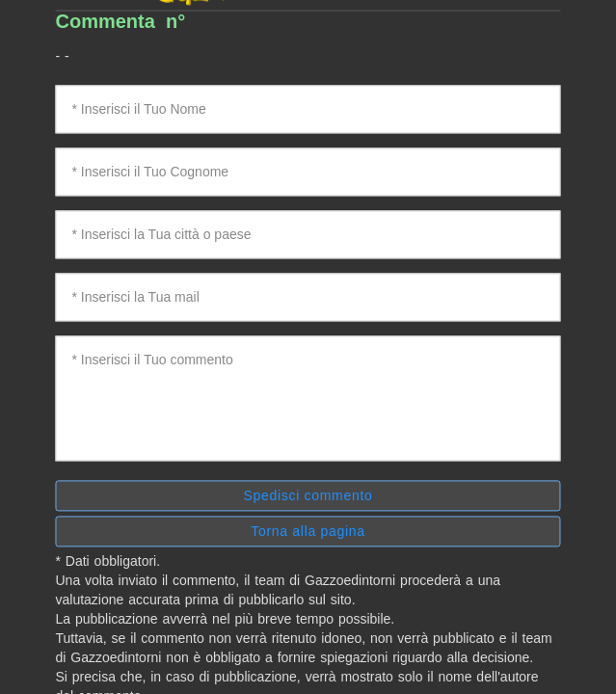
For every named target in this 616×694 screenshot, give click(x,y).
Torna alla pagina (308, 531)
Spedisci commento (308, 495)
